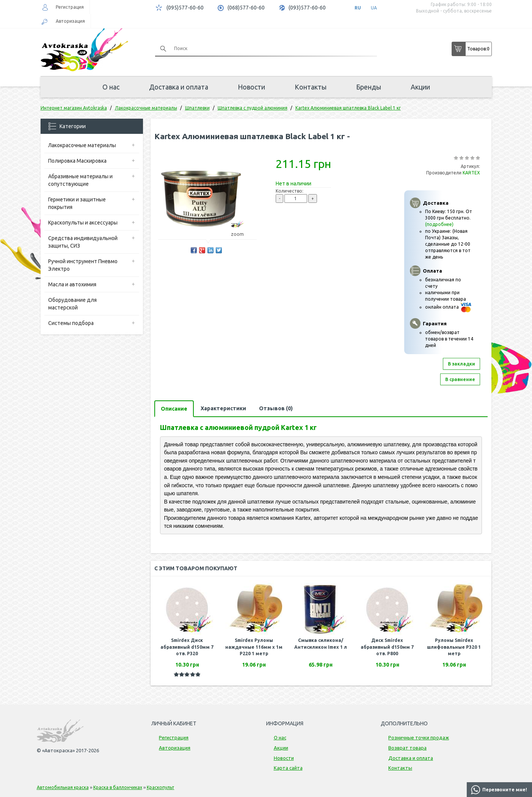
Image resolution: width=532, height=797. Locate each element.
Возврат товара (407, 748)
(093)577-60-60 (307, 8)
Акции (420, 87)
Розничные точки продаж (419, 737)
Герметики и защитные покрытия (77, 203)
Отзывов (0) (276, 408)
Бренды (369, 87)
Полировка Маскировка (77, 161)
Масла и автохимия (72, 284)
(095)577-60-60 (185, 8)
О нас (111, 87)
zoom (241, 234)
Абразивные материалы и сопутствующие (80, 180)
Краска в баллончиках (118, 787)
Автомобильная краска (63, 787)
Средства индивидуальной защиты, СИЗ (83, 242)
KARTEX (471, 173)
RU (358, 8)
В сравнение (460, 379)
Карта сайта (288, 768)
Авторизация (70, 21)
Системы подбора (71, 323)
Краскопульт (161, 787)
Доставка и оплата (179, 87)
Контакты (311, 87)
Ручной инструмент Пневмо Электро (83, 265)
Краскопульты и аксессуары (83, 223)
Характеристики (223, 408)
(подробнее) (439, 224)
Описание (174, 409)
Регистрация (70, 7)
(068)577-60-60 (246, 8)
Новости (251, 87)
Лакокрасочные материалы (82, 145)
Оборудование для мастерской (72, 304)
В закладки (461, 364)
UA (374, 8)
